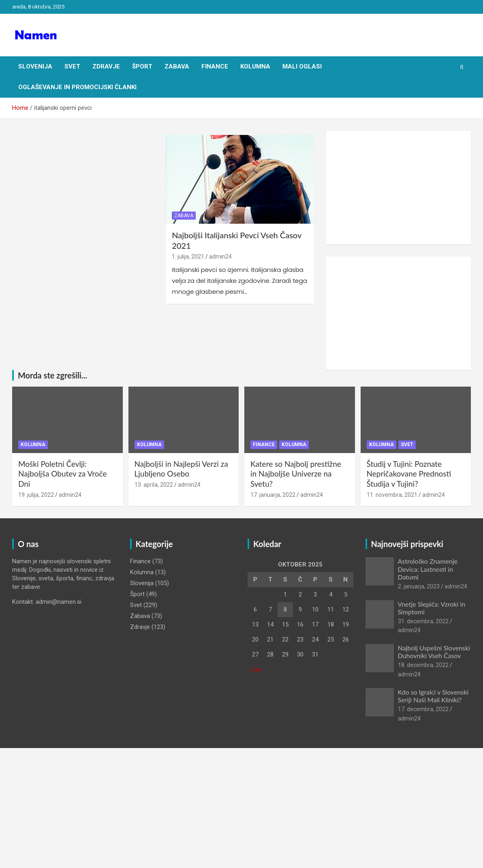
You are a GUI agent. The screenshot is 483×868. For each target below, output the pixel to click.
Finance (215, 66)
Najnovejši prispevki (407, 544)
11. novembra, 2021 (392, 495)
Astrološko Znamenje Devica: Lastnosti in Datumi (428, 569)
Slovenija (35, 66)
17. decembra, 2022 (423, 709)
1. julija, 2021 (188, 257)
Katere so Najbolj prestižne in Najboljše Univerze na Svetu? (296, 474)
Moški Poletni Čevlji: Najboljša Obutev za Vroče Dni (63, 474)
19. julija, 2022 (36, 495)
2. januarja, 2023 (419, 586)
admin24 (220, 257)
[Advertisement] (399, 188)
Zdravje (106, 66)
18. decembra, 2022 (423, 665)
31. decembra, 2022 (423, 621)
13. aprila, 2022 (154, 485)
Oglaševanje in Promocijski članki (77, 87)
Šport (142, 66)
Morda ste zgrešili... (52, 375)
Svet (72, 66)
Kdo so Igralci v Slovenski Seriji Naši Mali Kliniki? (433, 696)
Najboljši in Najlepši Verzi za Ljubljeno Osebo (181, 469)
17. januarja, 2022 (273, 495)
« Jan (255, 669)
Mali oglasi (302, 66)
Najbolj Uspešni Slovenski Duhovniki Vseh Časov (434, 652)
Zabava (177, 66)
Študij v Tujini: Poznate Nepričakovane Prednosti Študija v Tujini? (409, 474)
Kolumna (255, 66)
